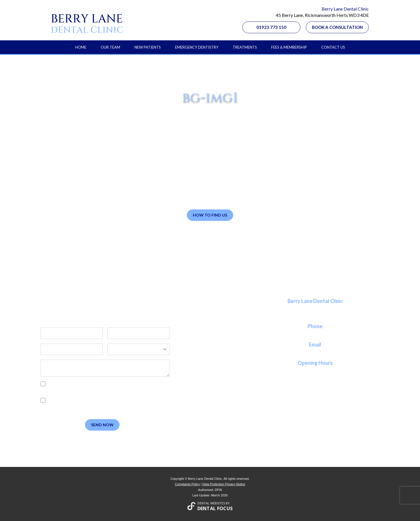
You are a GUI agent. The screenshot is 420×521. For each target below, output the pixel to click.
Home (81, 47)
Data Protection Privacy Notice (224, 484)
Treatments (245, 47)
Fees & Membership (289, 47)
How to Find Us (210, 215)
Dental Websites (211, 503)
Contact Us (333, 47)
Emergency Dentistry (197, 47)
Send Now (102, 425)
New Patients (148, 47)
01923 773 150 (271, 27)
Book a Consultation (337, 27)
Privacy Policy (68, 390)
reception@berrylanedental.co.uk (315, 351)
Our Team (110, 47)
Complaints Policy (187, 484)
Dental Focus (215, 508)
